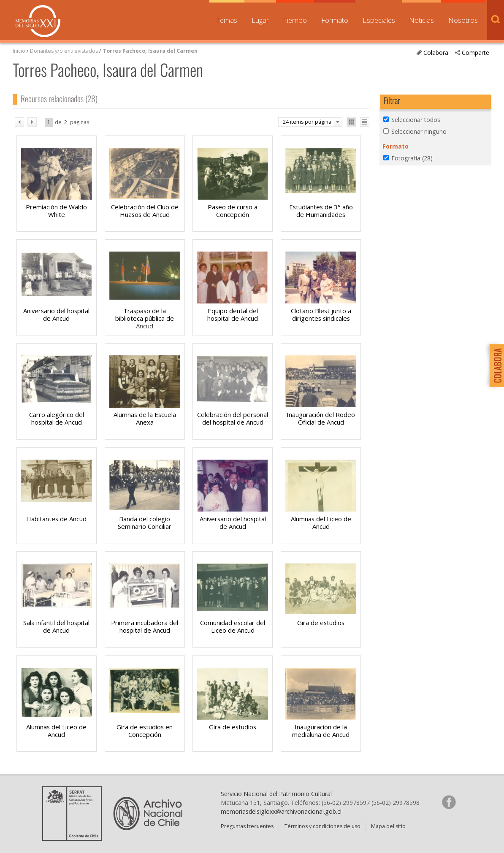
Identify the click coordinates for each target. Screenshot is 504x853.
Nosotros (463, 20)
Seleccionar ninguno (419, 131)
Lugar (260, 20)
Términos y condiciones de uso (322, 826)
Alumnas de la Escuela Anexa (145, 418)
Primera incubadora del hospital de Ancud (145, 626)
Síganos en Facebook (449, 802)
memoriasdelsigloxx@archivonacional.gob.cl (281, 811)
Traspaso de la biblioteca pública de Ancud (145, 318)
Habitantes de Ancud (56, 519)
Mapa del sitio (388, 826)
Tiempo (295, 20)
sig (32, 122)
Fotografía (412, 158)
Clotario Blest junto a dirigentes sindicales (321, 314)
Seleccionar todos (416, 120)
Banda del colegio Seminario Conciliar (145, 523)
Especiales (379, 20)
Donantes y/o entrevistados (64, 51)
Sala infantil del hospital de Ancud (56, 626)
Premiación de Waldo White (56, 211)
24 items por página (307, 122)
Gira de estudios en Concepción (145, 731)
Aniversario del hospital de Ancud (56, 314)
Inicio (19, 51)
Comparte (476, 53)
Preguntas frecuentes (247, 826)
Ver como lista (365, 122)
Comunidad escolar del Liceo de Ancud (233, 626)
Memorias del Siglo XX (38, 21)
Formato (335, 20)
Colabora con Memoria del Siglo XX (495, 365)
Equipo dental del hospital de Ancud (233, 314)
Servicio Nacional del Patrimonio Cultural (276, 794)
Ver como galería (351, 122)
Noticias (421, 20)
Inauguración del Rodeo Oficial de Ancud (321, 418)
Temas (227, 20)
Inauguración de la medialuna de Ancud (321, 731)
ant (19, 122)
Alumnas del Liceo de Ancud (321, 523)
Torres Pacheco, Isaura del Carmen (150, 51)
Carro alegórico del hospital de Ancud (57, 418)
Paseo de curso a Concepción (233, 211)
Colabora (436, 53)
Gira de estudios (321, 623)
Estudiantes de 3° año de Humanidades (321, 211)
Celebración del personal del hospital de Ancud (233, 418)
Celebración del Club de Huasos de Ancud (145, 211)
